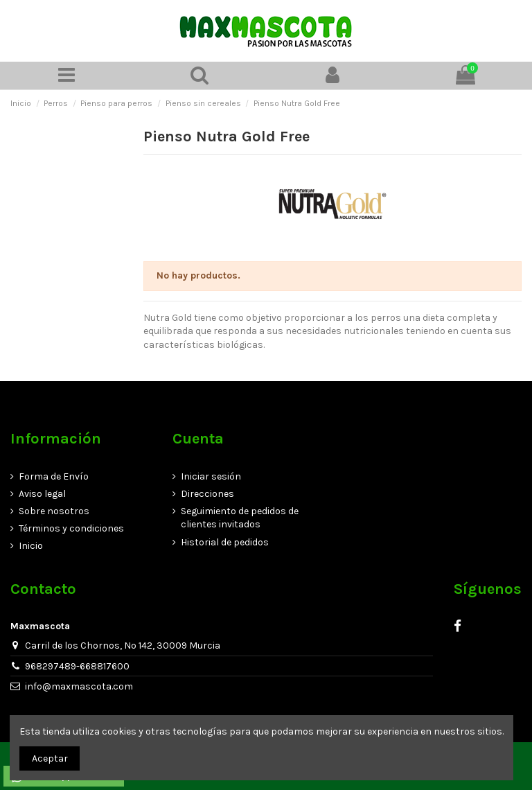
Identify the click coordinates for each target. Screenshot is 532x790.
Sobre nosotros (54, 511)
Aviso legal (42, 494)
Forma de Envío (54, 476)
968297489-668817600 (77, 666)
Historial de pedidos (225, 542)
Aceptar (50, 758)
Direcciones (207, 494)
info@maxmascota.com (79, 686)
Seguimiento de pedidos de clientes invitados (240, 518)
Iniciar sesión (211, 476)
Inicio (31, 546)
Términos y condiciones (71, 528)
